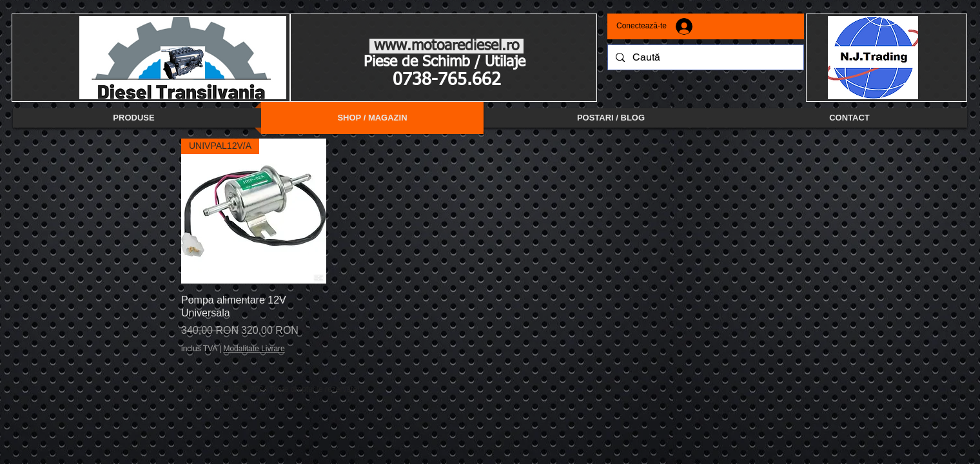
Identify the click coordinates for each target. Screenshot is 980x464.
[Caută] (704, 57)
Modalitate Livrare (254, 349)
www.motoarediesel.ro (446, 46)
